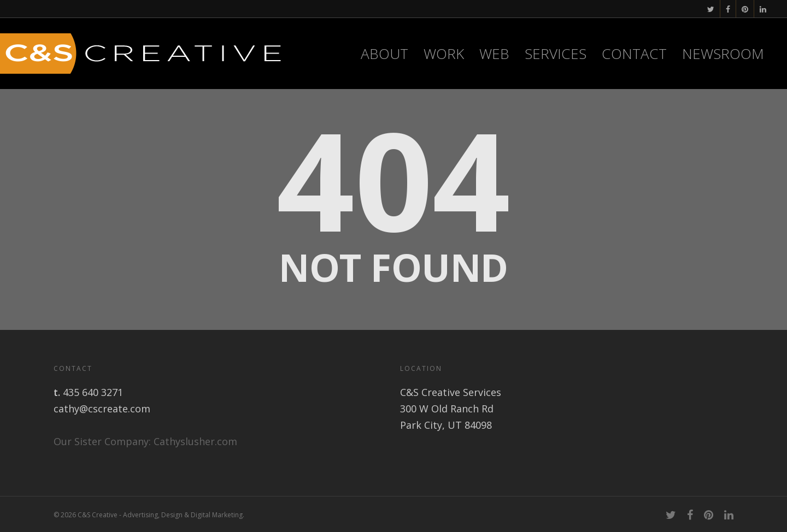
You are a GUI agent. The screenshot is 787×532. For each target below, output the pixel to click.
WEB (494, 54)
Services (556, 54)
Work (444, 54)
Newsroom (723, 54)
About (384, 54)
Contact (634, 54)
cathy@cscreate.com (102, 409)
